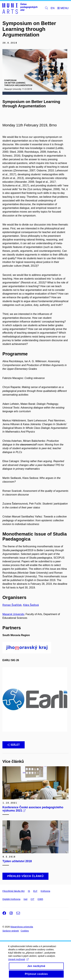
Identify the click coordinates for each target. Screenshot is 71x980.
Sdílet (14, 745)
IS (29, 891)
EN (53, 8)
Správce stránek (11, 931)
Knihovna (45, 891)
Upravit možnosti (18, 962)
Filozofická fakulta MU (14, 891)
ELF (35, 891)
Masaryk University (13, 614)
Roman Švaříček (12, 605)
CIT (33, 899)
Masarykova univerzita (22, 927)
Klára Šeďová (31, 605)
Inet (26, 899)
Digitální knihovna (11, 899)
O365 (40, 899)
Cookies (25, 931)
